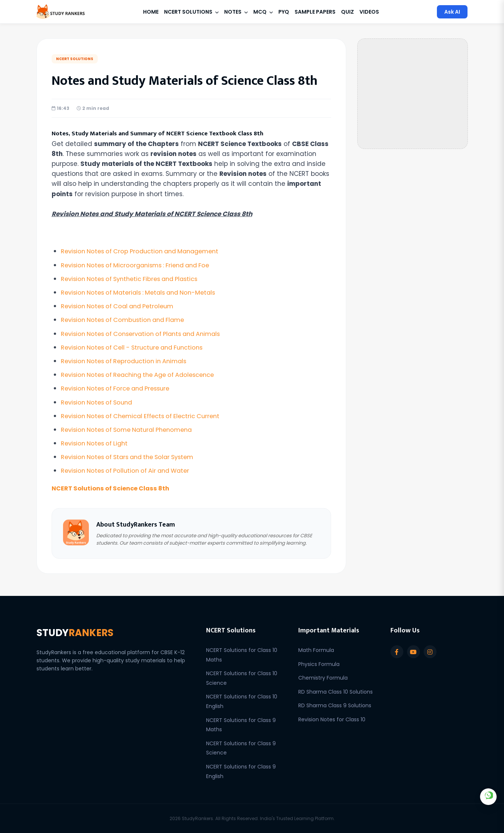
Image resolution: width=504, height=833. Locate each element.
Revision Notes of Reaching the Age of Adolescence (144, 375)
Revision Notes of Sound (99, 402)
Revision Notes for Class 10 (332, 719)
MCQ (263, 12)
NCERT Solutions (191, 12)
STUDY (78, 633)
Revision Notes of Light (97, 443)
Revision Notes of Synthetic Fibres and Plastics (135, 279)
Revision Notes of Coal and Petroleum (121, 306)
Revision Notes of (145, 251)
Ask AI (452, 12)
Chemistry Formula (323, 678)
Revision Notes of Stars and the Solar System (133, 457)
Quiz (347, 12)
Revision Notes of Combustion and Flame (127, 320)
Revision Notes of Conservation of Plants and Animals (146, 334)
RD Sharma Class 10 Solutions (336, 692)
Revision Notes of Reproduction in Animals (128, 361)
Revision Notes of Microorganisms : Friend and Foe (140, 265)
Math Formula (316, 650)
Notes (236, 12)
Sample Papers (315, 12)
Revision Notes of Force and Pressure (119, 388)
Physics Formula (319, 664)
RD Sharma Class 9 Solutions (335, 705)
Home (151, 12)
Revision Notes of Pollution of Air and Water (130, 471)
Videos (369, 12)
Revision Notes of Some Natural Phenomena (131, 430)
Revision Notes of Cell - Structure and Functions (137, 347)
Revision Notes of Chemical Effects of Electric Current (146, 416)
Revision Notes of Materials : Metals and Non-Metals (143, 292)
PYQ (284, 12)
